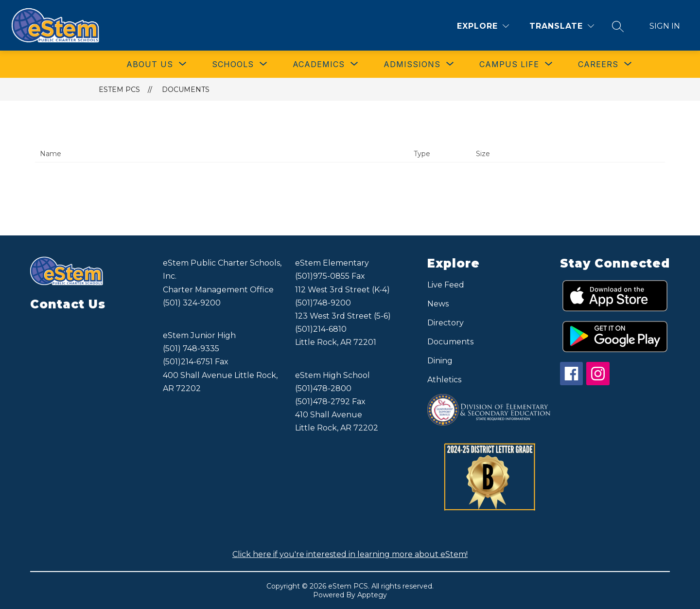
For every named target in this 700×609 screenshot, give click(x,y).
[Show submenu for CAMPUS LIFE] (509, 64)
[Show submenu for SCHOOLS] (233, 64)
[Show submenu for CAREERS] (598, 64)
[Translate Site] (562, 26)
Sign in (665, 26)
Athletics (444, 380)
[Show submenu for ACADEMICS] (319, 64)
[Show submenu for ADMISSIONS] (412, 64)
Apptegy (372, 595)
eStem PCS (119, 90)
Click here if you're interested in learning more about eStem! (350, 554)
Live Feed (446, 285)
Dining (440, 361)
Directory (446, 323)
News (438, 304)
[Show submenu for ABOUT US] (150, 64)
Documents (186, 90)
